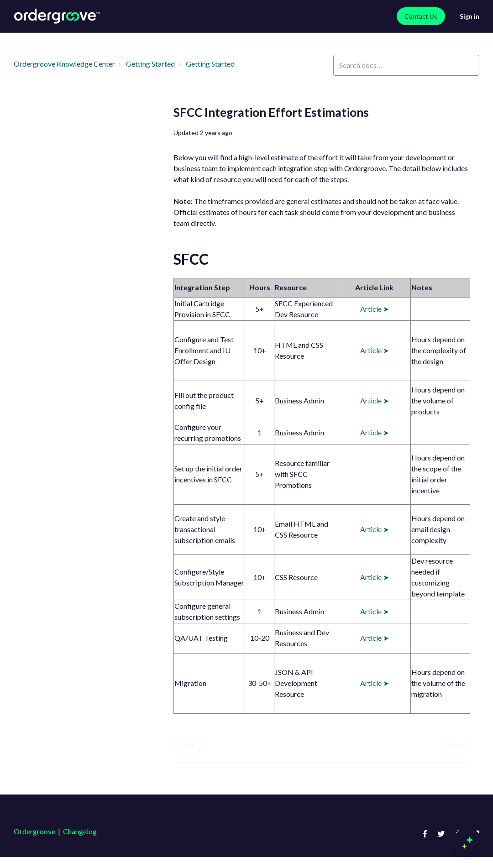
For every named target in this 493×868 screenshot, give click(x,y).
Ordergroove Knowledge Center (64, 64)
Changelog (80, 831)
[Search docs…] (406, 65)
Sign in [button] (469, 16)
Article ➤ (375, 309)
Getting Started (150, 64)
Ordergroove (34, 831)
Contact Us (421, 16)
